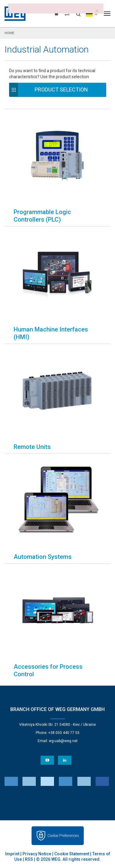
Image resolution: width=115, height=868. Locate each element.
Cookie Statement (72, 854)
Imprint (12, 854)
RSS (29, 859)
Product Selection (61, 90)
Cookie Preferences (63, 836)
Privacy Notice (37, 854)
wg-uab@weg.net (63, 741)
